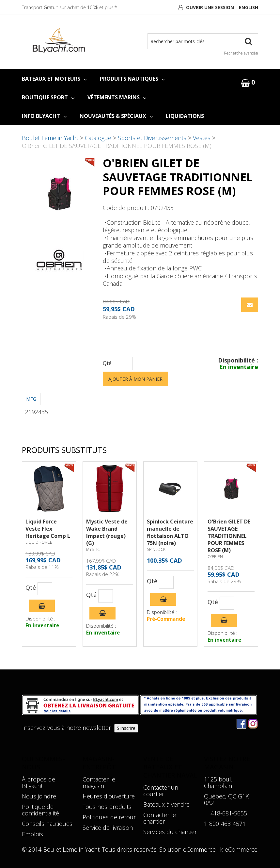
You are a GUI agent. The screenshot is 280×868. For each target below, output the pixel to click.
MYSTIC (93, 549)
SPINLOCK (156, 549)
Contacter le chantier (160, 818)
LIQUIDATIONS (185, 116)
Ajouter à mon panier (135, 379)
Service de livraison (108, 828)
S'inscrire (126, 728)
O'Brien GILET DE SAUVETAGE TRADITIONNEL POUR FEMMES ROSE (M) (229, 536)
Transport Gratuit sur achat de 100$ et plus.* (69, 7)
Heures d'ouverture (109, 796)
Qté (107, 363)
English (249, 7)
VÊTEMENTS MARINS (117, 97)
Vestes (202, 138)
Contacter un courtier (161, 791)
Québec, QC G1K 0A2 (226, 799)
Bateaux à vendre (166, 804)
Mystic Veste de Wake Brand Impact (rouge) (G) (107, 532)
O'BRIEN (215, 557)
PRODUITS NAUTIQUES (132, 79)
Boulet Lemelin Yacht (50, 138)
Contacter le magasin (99, 782)
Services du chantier (170, 832)
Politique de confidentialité (40, 810)
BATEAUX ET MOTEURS (54, 79)
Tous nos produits (107, 807)
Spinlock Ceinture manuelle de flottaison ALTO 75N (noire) (170, 532)
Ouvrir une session (210, 7)
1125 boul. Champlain (218, 782)
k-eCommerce (239, 849)
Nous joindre (39, 796)
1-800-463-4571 (225, 824)
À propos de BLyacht (39, 782)
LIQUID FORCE (39, 542)
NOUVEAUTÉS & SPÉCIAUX (116, 116)
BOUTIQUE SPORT (48, 97)
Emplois (32, 834)
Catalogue (98, 138)
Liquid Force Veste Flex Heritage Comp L (48, 529)
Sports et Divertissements (152, 138)
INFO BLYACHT (44, 116)
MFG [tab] (31, 399)
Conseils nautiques (47, 824)
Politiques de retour (109, 817)
